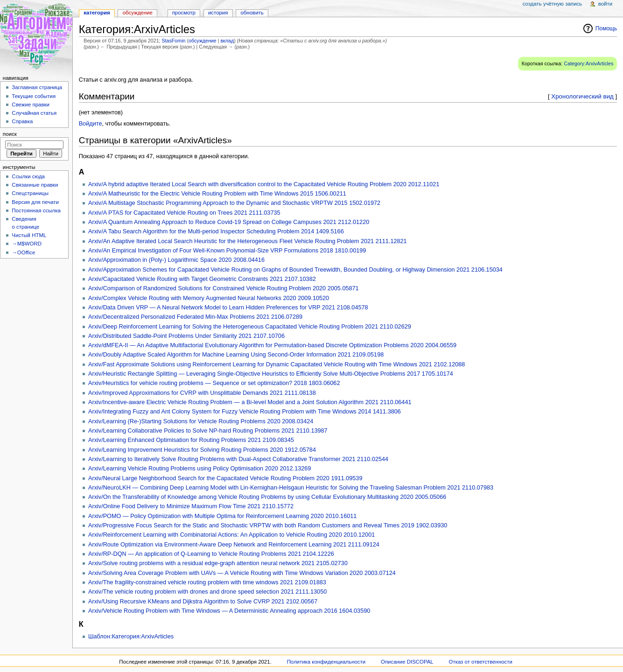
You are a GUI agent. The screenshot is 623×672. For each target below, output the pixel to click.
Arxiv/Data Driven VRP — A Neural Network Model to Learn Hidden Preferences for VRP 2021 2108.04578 (228, 308)
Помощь (606, 28)
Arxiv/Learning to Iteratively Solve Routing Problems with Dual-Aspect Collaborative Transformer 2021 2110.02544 (238, 459)
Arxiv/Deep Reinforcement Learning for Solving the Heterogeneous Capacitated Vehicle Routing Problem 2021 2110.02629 (250, 327)
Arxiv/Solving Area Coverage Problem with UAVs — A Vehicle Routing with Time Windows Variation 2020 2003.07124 (242, 573)
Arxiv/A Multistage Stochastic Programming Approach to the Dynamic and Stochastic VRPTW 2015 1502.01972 (234, 203)
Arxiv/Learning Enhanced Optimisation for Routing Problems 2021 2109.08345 (191, 440)
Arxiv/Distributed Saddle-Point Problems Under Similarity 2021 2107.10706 (186, 336)
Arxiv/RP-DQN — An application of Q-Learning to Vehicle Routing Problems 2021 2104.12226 (211, 554)
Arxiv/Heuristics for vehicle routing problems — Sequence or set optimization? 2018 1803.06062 (214, 383)
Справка (22, 121)
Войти (605, 4)
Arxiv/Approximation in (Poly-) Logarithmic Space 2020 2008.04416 (176, 260)
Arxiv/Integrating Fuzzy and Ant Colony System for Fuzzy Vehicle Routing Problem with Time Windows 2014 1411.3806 (245, 412)
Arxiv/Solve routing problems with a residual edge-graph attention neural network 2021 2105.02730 (218, 563)
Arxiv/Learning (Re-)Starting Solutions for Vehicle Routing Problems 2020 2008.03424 (201, 421)
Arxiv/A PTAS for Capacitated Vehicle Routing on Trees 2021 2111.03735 (184, 213)
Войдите (91, 124)
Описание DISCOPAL (407, 662)
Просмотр (184, 13)
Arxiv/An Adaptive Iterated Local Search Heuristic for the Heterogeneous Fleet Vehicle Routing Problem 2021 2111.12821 (248, 241)
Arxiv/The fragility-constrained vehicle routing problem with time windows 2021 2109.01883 (207, 582)
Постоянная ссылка (36, 210)
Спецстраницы (30, 193)
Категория (97, 13)
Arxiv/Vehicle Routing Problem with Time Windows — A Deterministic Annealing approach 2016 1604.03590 (229, 611)
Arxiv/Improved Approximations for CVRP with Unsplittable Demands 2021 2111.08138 (202, 393)
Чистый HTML (29, 235)
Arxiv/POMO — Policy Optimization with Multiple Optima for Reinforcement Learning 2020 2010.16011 (222, 516)
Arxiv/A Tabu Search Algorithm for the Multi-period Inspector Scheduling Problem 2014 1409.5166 (216, 231)
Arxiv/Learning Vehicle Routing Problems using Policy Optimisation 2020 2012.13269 (199, 469)
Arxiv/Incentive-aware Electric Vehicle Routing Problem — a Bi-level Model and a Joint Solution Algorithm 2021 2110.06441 (250, 402)
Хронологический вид (582, 96)
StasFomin (174, 41)
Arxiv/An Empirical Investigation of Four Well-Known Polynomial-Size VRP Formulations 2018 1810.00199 (227, 251)
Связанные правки (35, 185)
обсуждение (203, 41)
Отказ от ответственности (481, 662)
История (218, 13)
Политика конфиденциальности (326, 662)
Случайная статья (34, 113)
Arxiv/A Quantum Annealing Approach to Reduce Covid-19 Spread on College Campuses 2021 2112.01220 (229, 222)
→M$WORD (27, 244)
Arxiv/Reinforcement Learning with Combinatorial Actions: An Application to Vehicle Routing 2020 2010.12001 (231, 535)
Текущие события (34, 96)
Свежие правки (31, 105)
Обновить (252, 13)
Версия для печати (35, 202)
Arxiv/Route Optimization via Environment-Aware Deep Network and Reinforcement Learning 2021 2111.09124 (234, 545)
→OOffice (23, 252)
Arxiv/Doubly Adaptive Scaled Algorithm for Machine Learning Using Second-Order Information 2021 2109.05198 (236, 355)
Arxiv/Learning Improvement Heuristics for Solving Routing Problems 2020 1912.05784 (202, 450)
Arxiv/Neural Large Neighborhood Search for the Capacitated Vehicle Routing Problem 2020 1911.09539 (225, 478)
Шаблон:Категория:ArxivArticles (131, 637)
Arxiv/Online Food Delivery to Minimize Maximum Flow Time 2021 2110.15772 (191, 506)
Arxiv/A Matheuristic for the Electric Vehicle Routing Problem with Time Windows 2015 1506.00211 (217, 194)
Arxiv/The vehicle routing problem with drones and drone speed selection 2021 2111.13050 (207, 592)
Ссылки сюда (28, 176)
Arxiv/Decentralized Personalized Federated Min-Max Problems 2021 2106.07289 (195, 317)
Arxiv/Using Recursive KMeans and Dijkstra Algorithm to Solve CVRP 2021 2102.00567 (203, 602)
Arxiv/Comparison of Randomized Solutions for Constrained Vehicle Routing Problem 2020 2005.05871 (224, 288)
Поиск (10, 134)
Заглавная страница (37, 87)
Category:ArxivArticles (588, 63)
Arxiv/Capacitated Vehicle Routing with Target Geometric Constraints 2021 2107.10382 (202, 279)
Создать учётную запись (552, 4)
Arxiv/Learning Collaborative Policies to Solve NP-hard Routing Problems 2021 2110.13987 (208, 431)
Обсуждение (138, 13)
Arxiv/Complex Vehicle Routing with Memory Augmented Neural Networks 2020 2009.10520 (209, 298)
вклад (227, 41)
